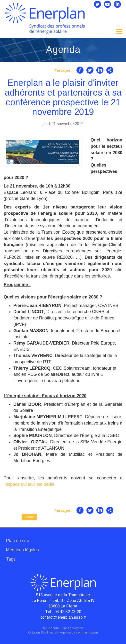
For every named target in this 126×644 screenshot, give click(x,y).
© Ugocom (51, 628)
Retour (29, 517)
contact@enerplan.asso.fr (63, 617)
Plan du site (18, 541)
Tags (11, 559)
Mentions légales (22, 550)
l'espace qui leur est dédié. (30, 484)
